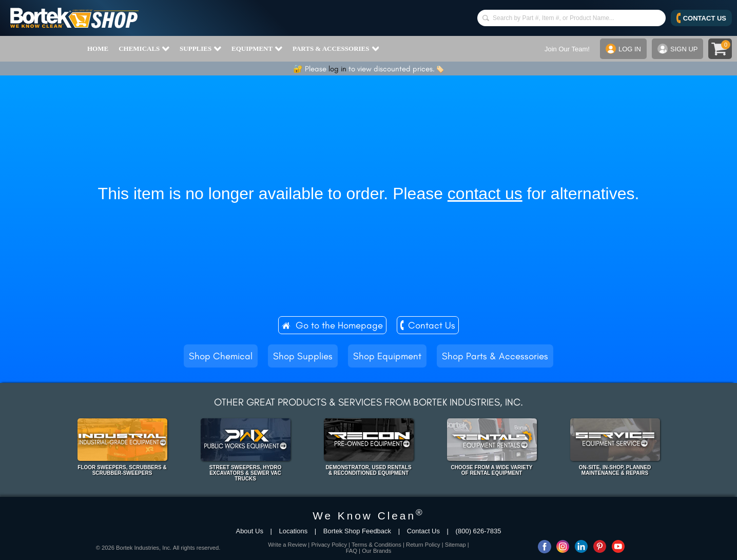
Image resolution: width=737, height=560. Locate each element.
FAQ (352, 551)
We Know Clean (368, 516)
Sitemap (455, 545)
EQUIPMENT (257, 49)
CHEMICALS (144, 49)
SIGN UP (677, 49)
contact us (485, 194)
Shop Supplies (303, 356)
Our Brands (376, 551)
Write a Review (287, 545)
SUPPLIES (200, 49)
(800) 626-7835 (479, 531)
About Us (249, 531)
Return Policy (423, 545)
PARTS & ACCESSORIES (336, 49)
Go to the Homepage (339, 325)
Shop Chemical (221, 356)
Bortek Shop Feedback (357, 531)
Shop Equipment (387, 356)
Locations (294, 531)
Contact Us (432, 325)
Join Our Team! (567, 49)
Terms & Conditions (376, 545)
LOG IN (623, 49)
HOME (98, 49)
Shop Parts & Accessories (495, 356)
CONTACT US (701, 18)
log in (337, 69)
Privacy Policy (329, 545)
